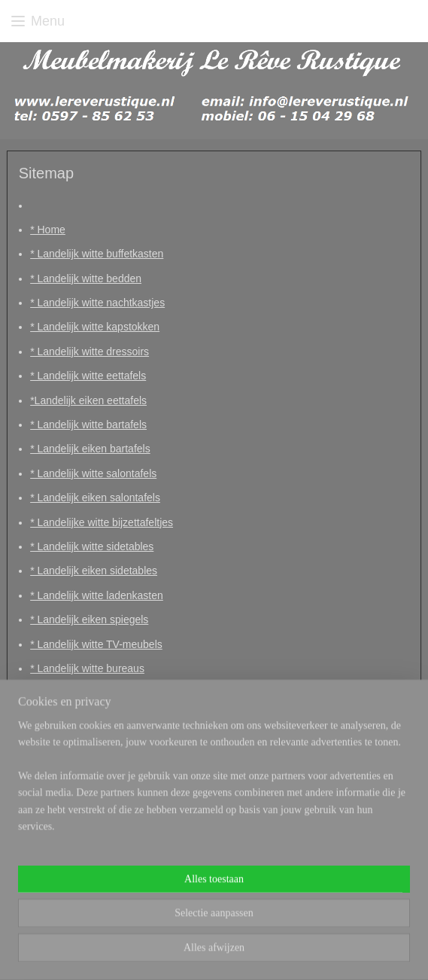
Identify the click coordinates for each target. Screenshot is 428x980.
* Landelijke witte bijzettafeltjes (102, 522)
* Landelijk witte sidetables (92, 546)
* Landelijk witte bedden (86, 278)
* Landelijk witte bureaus (87, 668)
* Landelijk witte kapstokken (95, 327)
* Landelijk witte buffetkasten (97, 254)
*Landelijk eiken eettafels (88, 400)
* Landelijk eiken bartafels (90, 449)
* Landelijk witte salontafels (93, 473)
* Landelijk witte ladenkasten (97, 595)
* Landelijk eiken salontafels (95, 498)
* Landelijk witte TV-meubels (96, 644)
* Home (48, 230)
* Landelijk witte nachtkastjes (97, 303)
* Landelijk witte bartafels (88, 425)
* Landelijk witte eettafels (88, 376)
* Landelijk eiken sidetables (94, 571)
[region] (214, 796)
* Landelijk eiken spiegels (89, 619)
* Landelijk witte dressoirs (90, 352)
